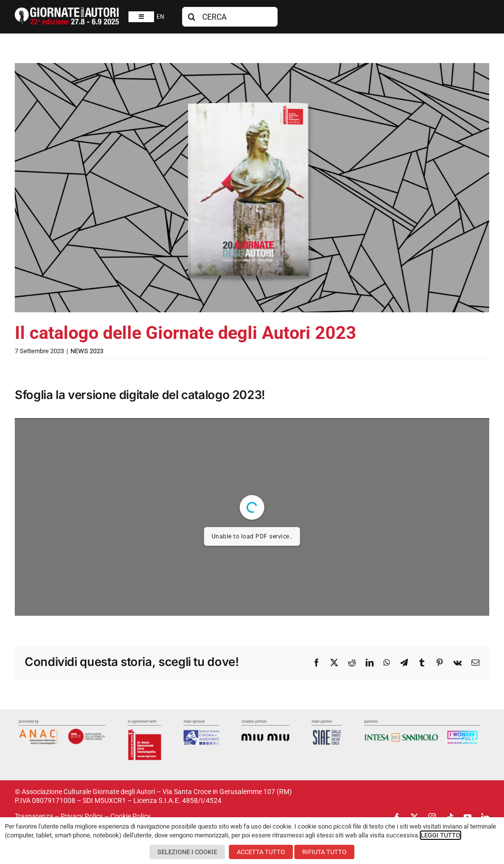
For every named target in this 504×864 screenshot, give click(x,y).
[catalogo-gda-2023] (252, 188)
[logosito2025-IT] (67, 11)
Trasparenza (34, 816)
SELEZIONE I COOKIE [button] (187, 852)
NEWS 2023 (87, 351)
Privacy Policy (82, 816)
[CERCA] (230, 17)
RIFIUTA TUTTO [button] (324, 852)
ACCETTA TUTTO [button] (261, 852)
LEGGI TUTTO (441, 835)
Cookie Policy (130, 816)
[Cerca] (192, 17)
